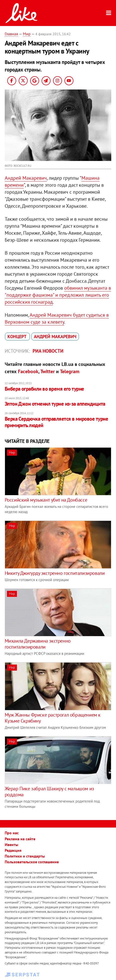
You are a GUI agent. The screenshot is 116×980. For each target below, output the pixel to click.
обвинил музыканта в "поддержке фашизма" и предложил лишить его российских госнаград (58, 295)
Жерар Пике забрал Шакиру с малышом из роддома (49, 792)
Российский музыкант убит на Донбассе (46, 500)
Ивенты (11, 845)
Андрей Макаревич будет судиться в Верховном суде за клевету (57, 318)
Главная (11, 34)
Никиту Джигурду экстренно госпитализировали (55, 573)
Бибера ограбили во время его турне (44, 389)
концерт (17, 337)
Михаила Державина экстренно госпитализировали (38, 644)
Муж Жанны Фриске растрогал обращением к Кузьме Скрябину (53, 718)
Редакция (13, 850)
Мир (27, 34)
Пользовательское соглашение (32, 862)
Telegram (70, 371)
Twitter (48, 371)
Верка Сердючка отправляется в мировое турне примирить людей (56, 422)
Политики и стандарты (25, 856)
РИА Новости (48, 351)
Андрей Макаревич (26, 178)
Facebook (28, 371)
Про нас (12, 833)
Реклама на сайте (20, 839)
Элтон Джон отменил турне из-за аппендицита (55, 404)
